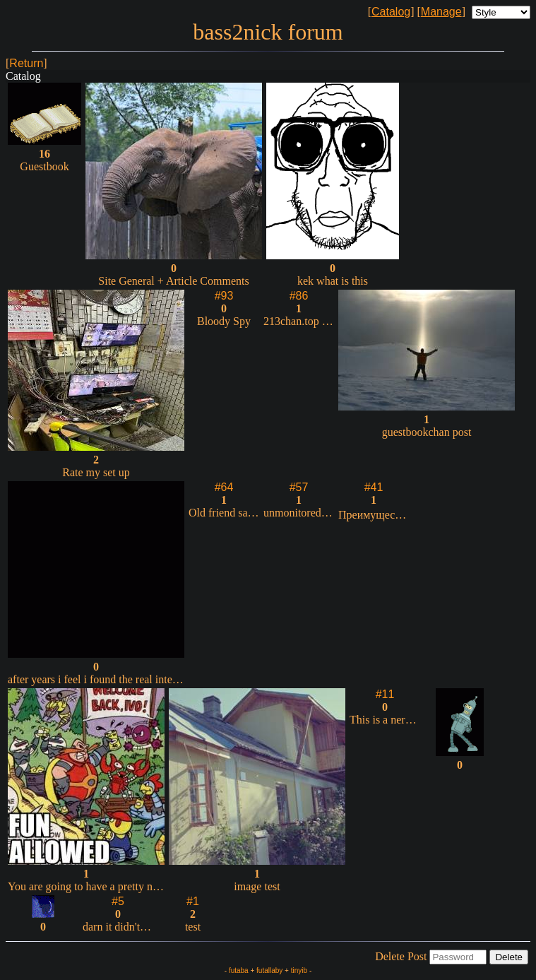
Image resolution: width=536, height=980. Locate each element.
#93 (224, 296)
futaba (239, 970)
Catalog (391, 12)
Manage (441, 12)
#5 (118, 901)
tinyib (299, 970)
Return (26, 63)
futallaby (269, 970)
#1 (193, 901)
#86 (299, 296)
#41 (374, 487)
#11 (385, 694)
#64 (224, 487)
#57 (299, 487)
